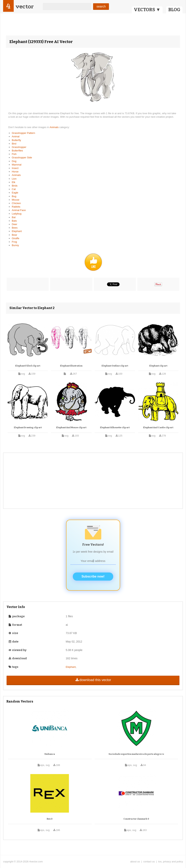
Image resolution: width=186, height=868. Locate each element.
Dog (14, 161)
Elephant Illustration (71, 366)
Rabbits (16, 207)
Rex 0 (50, 819)
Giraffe (16, 238)
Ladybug (17, 214)
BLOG (174, 10)
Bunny (15, 245)
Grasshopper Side (22, 157)
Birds (15, 186)
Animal (16, 136)
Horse (15, 172)
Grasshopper (19, 147)
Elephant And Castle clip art (158, 428)
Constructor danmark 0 (136, 819)
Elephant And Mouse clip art (71, 428)
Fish (14, 154)
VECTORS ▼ (147, 10)
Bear (14, 235)
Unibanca (50, 754)
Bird (14, 144)
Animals (54, 127)
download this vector (93, 680)
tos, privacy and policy (171, 862)
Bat (14, 217)
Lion (14, 179)
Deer (14, 224)
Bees (15, 228)
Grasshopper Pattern (23, 133)
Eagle (15, 193)
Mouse (16, 200)
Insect (15, 168)
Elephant (17, 231)
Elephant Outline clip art (115, 366)
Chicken (16, 203)
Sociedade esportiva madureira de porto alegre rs (136, 754)
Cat (14, 189)
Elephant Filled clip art (28, 366)
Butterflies (17, 151)
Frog (14, 242)
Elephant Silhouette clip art (115, 428)
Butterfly (16, 140)
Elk (14, 182)
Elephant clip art (158, 366)
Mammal (17, 165)
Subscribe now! (93, 576)
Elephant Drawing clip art (28, 428)
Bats (14, 221)
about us (135, 862)
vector (25, 6)
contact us (149, 862)
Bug (14, 196)
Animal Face (19, 210)
